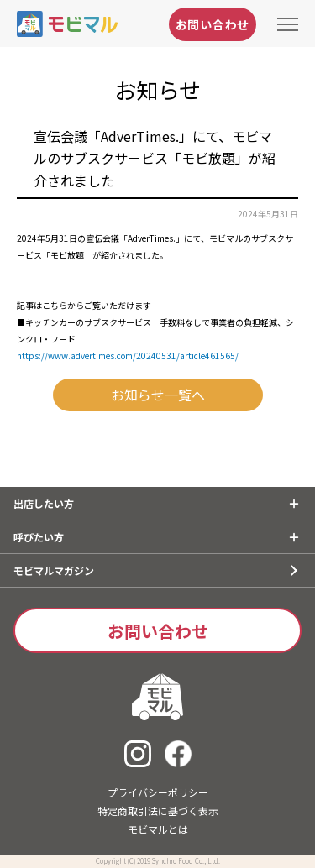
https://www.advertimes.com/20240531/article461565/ (128, 356)
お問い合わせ (213, 24)
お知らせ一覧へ (158, 395)
